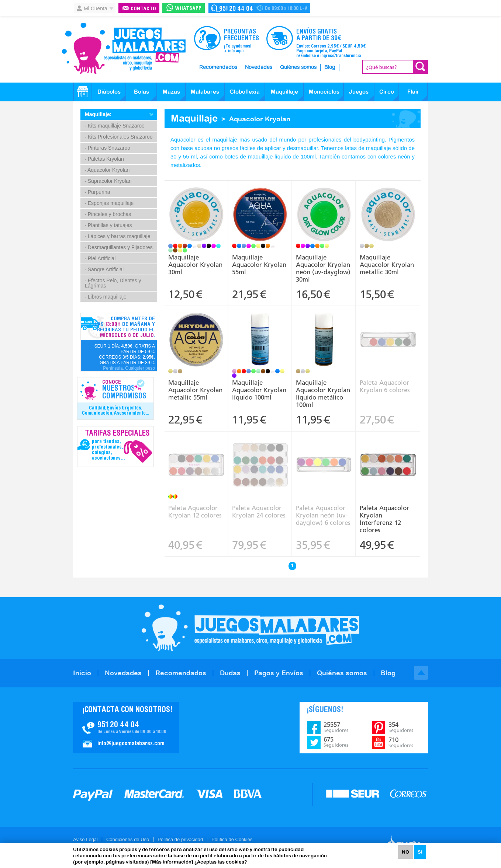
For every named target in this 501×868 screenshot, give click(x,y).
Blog (330, 67)
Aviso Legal (85, 839)
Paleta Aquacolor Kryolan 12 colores (195, 512)
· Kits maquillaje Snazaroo (115, 126)
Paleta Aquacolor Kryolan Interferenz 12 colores (384, 519)
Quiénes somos (298, 67)
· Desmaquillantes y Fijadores (119, 247)
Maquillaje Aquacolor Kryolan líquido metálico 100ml (323, 394)
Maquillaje (284, 92)
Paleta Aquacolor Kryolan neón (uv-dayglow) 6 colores (323, 515)
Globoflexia (245, 92)
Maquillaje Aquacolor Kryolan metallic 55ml (195, 390)
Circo (387, 92)
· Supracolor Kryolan (108, 181)
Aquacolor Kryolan (260, 119)
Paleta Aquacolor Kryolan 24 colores (259, 512)
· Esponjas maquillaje (109, 203)
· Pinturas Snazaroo (108, 148)
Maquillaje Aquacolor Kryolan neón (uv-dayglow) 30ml (323, 268)
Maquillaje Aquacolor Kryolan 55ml (259, 265)
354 (401, 727)
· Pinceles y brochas (108, 214)
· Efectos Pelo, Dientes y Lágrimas (113, 283)
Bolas (141, 92)
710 (401, 742)
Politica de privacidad (180, 839)
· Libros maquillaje (106, 297)
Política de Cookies (232, 839)
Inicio (82, 673)
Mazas (171, 92)
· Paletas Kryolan (104, 159)
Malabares (205, 92)
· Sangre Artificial (104, 269)
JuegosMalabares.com (124, 49)
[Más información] (172, 862)
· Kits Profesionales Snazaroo (119, 137)
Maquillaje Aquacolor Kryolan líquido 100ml (259, 390)
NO (405, 852)
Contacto (143, 9)
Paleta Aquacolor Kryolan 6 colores (385, 386)
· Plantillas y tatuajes (108, 225)
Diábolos (109, 92)
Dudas (230, 673)
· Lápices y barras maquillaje (118, 236)
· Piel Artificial (100, 258)
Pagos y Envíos (279, 673)
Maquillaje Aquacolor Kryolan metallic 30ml (387, 265)
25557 (336, 727)
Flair (413, 92)
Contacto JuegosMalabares (126, 728)
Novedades (259, 67)
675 (336, 742)
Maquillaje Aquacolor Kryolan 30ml (195, 265)
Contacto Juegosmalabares (259, 8)
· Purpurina (97, 192)
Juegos (359, 92)
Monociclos (324, 92)
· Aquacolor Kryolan (107, 170)
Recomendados (218, 67)
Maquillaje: (98, 114)
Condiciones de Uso (128, 839)
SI (420, 852)
